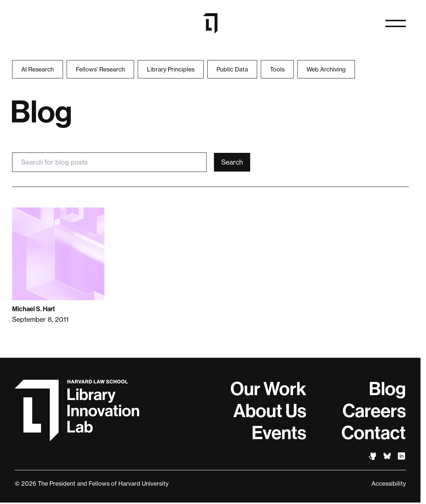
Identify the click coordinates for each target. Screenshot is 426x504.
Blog (387, 389)
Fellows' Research (100, 69)
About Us (270, 411)
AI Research (38, 69)
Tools (277, 69)
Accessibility (389, 483)
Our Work (268, 389)
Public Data (232, 69)
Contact (374, 433)
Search (232, 162)
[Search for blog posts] (110, 162)
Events (279, 433)
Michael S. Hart (34, 309)
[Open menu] (396, 23)
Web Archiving (326, 69)
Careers (374, 411)
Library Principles (171, 69)
